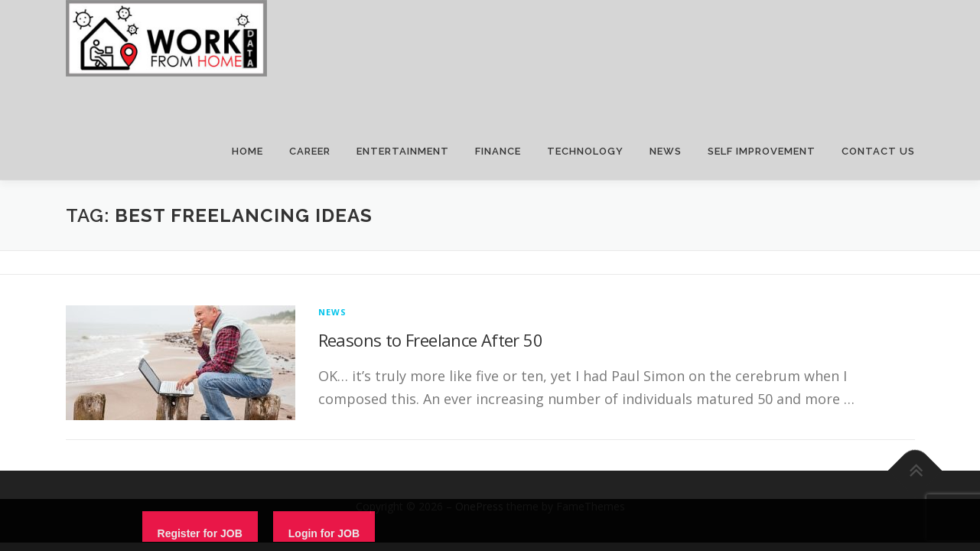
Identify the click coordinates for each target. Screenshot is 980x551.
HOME (247, 151)
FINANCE (498, 151)
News (333, 312)
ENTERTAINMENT (403, 151)
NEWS (666, 151)
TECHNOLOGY (585, 151)
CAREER (310, 151)
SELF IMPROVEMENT (762, 151)
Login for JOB (324, 533)
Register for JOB (200, 533)
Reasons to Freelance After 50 (431, 340)
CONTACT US (878, 151)
